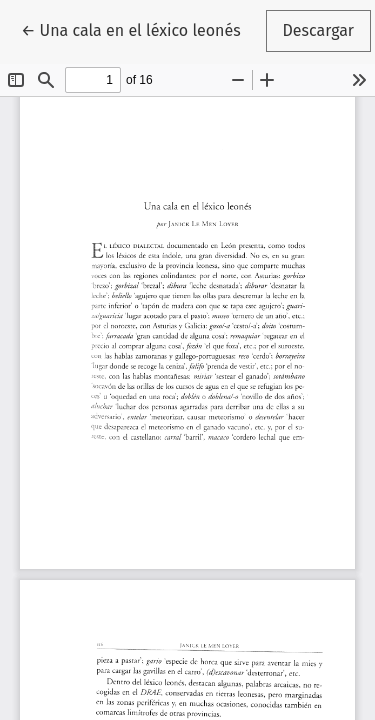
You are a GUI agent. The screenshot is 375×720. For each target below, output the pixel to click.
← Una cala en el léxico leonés (139, 29)
